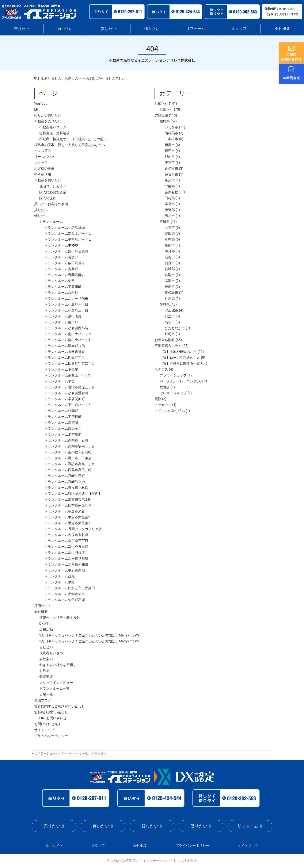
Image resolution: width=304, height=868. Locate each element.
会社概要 (282, 29)
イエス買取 (43, 151)
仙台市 (170, 263)
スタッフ (239, 29)
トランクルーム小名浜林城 (65, 228)
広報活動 (46, 629)
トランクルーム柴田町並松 (65, 263)
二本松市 (171, 139)
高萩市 (170, 322)
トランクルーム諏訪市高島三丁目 (70, 464)
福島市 (170, 151)
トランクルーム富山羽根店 (65, 553)
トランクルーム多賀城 (61, 423)
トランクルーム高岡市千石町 (66, 440)
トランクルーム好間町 (61, 411)
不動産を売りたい (48, 121)
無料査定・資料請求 (54, 133)
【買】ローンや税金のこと (180, 358)
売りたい (22, 29)
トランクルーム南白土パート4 (67, 340)
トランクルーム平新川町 (63, 287)
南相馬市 (171, 133)
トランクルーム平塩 (60, 381)
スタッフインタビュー (56, 683)
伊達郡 (170, 210)
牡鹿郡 (170, 299)
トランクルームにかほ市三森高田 (70, 588)
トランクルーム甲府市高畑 (65, 570)
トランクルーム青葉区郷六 (65, 275)
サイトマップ (44, 730)
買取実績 (161, 115)
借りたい (152, 29)
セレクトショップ (173, 393)
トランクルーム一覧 (54, 689)
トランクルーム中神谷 (61, 245)
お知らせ (161, 104)
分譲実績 (46, 677)
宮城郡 (170, 269)
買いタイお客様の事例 (51, 204)
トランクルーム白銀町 (61, 293)
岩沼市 (170, 287)
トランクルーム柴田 (60, 281)
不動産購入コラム (168, 346)
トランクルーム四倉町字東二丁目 (70, 364)
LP (36, 109)
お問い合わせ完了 (48, 724)
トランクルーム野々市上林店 (66, 488)
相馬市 (170, 145)
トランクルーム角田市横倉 (65, 352)
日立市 (170, 316)
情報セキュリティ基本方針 (60, 618)
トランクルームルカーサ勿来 (66, 299)
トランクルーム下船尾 (61, 369)
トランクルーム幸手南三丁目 (66, 541)
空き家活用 (43, 174)
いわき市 (171, 127)
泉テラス (161, 369)
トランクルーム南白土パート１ (68, 234)
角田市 (170, 245)
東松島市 (171, 293)
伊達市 (170, 163)
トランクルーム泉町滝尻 (63, 316)
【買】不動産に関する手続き (182, 364)
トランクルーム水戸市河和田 (66, 564)
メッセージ (163, 405)
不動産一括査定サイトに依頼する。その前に (73, 139)
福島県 (165, 121)
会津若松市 (173, 192)
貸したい (109, 29)
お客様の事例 (44, 169)
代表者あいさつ (51, 653)
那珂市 (170, 334)
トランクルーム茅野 (60, 582)
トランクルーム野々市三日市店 (68, 458)
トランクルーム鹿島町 (61, 269)
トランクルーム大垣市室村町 (66, 535)
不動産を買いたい (48, 180)
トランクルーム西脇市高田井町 (68, 470)
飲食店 (165, 387)
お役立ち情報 (165, 340)
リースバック (44, 157)
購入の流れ (48, 198)
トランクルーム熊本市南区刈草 (68, 505)
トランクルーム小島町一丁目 (66, 304)
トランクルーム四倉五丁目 (65, 358)
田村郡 (170, 198)
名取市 (170, 275)
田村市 (170, 216)
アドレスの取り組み (170, 411)
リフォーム (195, 29)
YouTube (41, 104)
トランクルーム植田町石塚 (65, 600)
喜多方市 (171, 169)
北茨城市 (171, 310)
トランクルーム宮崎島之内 (65, 482)
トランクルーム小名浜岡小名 (66, 328)
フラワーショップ (173, 375)
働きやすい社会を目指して (60, 665)
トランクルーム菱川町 (61, 322)
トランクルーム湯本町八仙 (65, 346)
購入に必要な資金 (53, 192)
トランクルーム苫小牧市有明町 (68, 452)
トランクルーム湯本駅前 (63, 434)
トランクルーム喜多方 (61, 257)
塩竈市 (170, 281)
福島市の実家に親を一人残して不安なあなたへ (70, 145)
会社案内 (46, 659)
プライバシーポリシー (51, 736)
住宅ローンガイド (53, 186)
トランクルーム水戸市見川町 (66, 559)
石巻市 (170, 257)
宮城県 (165, 222)
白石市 (170, 228)
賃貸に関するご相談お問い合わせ (60, 706)
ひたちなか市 (175, 328)
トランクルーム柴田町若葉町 (66, 251)
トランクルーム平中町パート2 (67, 405)
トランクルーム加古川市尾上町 (68, 499)
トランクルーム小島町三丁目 (66, 310)
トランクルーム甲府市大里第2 (67, 517)
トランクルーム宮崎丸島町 (65, 476)
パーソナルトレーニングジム (182, 381)
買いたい (65, 29)
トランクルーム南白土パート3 (67, 375)
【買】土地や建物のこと (178, 352)
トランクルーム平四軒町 (63, 417)
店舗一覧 (46, 694)
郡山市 (170, 157)
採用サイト (43, 606)
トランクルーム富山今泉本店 (66, 547)
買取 (158, 399)
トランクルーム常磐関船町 (65, 399)
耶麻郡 (170, 186)
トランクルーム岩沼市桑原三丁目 (70, 387)
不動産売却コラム (53, 127)
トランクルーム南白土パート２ (68, 334)
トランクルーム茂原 (60, 576)
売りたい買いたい (48, 115)
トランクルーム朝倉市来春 (65, 511)
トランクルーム (51, 222)
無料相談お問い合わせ (51, 712)
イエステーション (43, 753)
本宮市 (170, 204)
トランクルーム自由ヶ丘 (63, 429)
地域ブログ (43, 700)
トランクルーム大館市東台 (65, 594)
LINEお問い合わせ (53, 718)
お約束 (44, 671)
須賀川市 (171, 174)
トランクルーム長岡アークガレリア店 (73, 529)
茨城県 (165, 304)
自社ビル (46, 647)
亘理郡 (170, 239)
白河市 (170, 180)
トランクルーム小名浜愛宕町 (66, 393)
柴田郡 (170, 234)
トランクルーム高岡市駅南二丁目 (70, 446)
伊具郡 (170, 251)
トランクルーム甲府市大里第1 (67, 523)
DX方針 (45, 624)
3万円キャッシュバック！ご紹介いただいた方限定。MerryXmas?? (89, 635)
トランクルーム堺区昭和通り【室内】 (73, 494)
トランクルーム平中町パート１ (68, 239)
